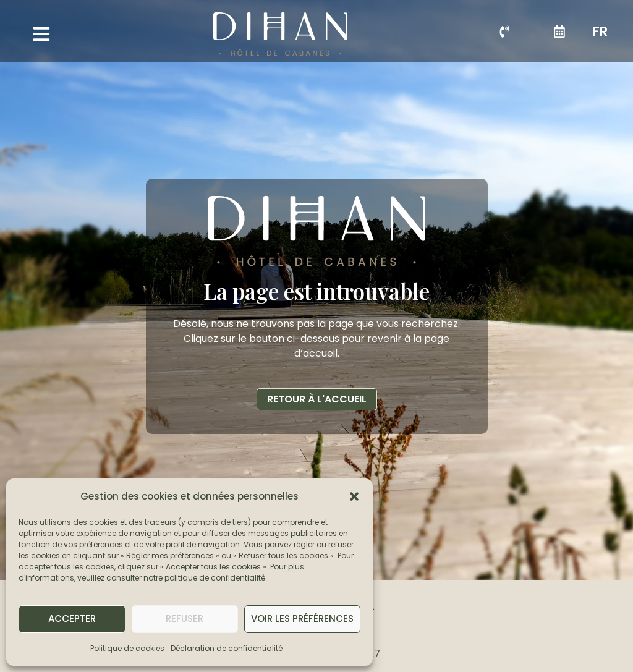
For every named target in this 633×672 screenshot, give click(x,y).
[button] (354, 496)
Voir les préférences (302, 619)
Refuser (185, 619)
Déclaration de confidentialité (227, 648)
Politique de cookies (127, 648)
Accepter (72, 619)
